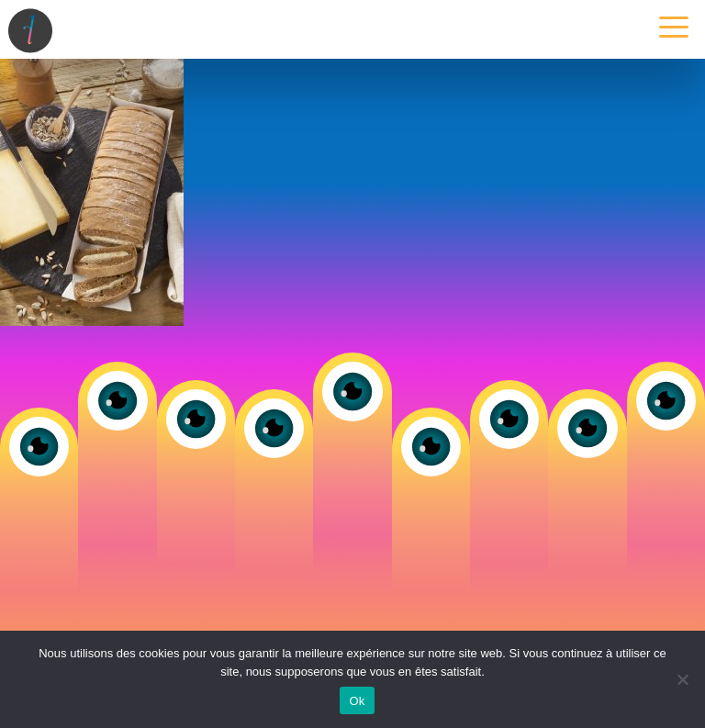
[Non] (682, 679)
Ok (357, 701)
